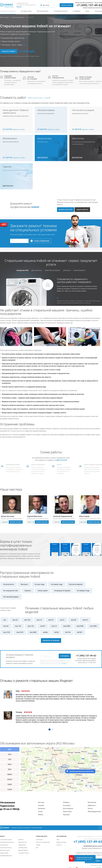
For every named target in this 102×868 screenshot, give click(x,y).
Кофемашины (22, 845)
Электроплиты (22, 842)
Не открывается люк (11, 591)
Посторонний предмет (11, 597)
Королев (41, 805)
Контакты (98, 11)
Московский (92, 802)
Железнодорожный (94, 812)
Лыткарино (67, 805)
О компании (39, 840)
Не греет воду (40, 584)
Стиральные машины (8, 11)
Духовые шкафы (23, 848)
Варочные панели (5, 850)
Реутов (90, 808)
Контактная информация (43, 842)
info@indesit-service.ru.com (93, 846)
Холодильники (26, 11)
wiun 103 (31, 626)
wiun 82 (6, 626)
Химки (40, 812)
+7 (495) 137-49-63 (61, 460)
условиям (64, 664)
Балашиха (42, 808)
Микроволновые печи (6, 856)
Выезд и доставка (61, 842)
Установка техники (61, 11)
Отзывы (38, 845)
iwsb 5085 (80, 626)
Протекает (24, 584)
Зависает (28, 591)
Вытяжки (21, 840)
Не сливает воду (57, 584)
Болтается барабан (76, 584)
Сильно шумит (43, 591)
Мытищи (41, 802)
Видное (41, 815)
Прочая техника (43, 11)
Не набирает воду (83, 591)
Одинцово (66, 815)
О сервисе (76, 11)
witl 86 (56, 632)
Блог (37, 848)
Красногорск (67, 812)
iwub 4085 (67, 626)
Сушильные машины (6, 848)
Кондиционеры (4, 853)
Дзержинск (92, 805)
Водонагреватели (23, 850)
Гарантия (59, 845)
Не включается (9, 584)
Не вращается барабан (62, 591)
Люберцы (66, 802)
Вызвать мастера (16, 522)
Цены (87, 11)
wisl (5, 620)
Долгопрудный (68, 808)
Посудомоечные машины (7, 842)
